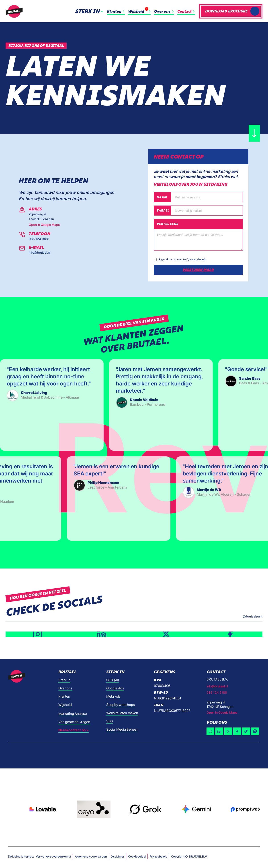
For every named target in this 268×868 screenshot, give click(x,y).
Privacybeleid (158, 856)
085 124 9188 (39, 239)
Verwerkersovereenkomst (53, 856)
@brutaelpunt (253, 616)
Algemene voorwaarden (91, 856)
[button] (90, 11)
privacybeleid (197, 259)
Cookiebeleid (137, 856)
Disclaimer (118, 856)
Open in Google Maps (44, 225)
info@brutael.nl (39, 252)
